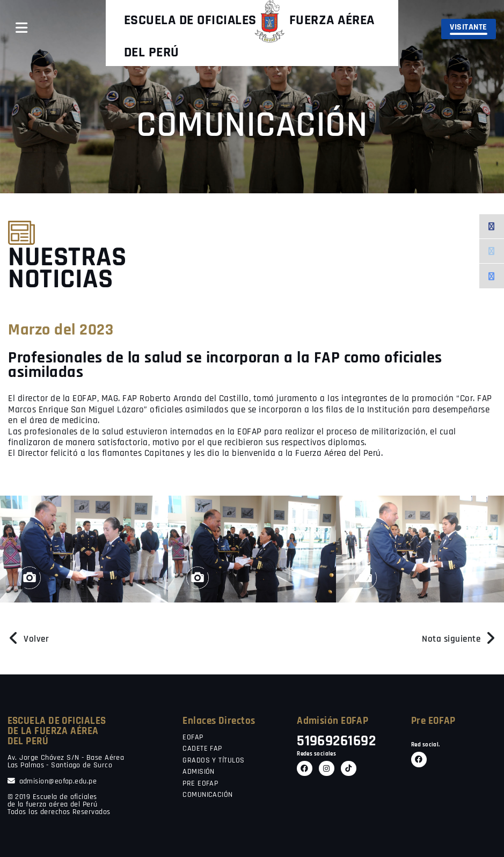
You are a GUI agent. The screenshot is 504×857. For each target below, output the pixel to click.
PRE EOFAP (200, 784)
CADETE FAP (202, 749)
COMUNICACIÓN (207, 795)
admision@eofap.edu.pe (52, 782)
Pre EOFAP (433, 721)
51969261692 (336, 741)
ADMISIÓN (199, 772)
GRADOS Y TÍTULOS (213, 761)
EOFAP (193, 738)
